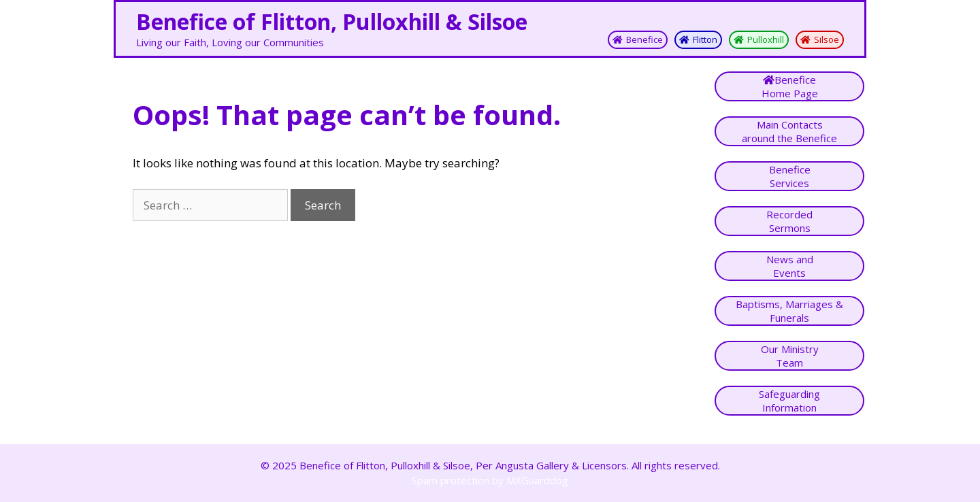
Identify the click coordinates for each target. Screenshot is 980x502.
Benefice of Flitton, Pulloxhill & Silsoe (332, 21)
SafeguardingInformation (789, 401)
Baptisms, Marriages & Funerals (789, 311)
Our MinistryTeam (790, 356)
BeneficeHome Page (790, 86)
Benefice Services (790, 176)
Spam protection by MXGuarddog (490, 480)
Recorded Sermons (789, 221)
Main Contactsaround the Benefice (789, 131)
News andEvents (790, 266)
